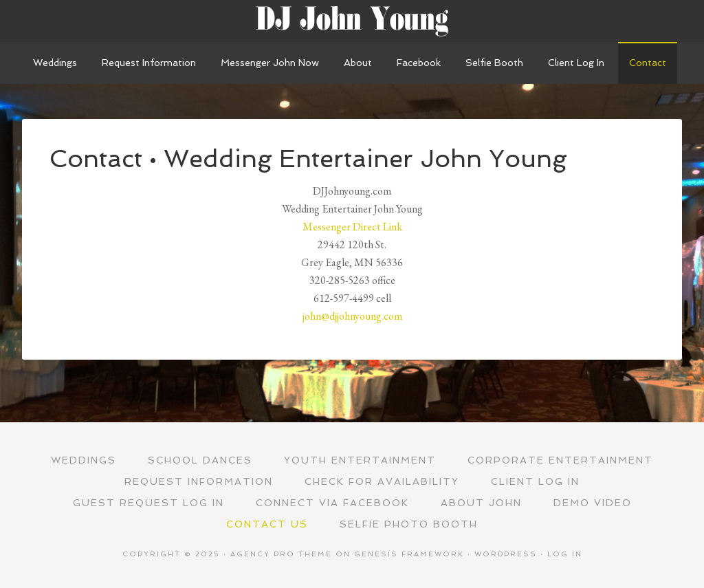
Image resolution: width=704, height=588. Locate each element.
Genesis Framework (409, 554)
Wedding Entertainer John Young (352, 21)
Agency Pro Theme (281, 554)
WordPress (506, 554)
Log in (565, 554)
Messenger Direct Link (352, 227)
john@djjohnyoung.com (352, 316)
